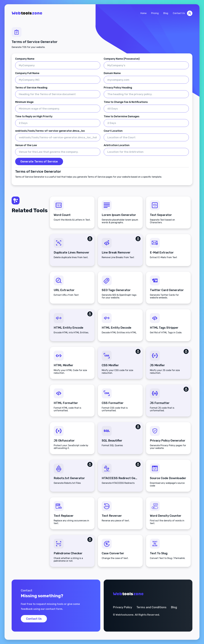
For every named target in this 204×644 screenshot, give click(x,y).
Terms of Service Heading (31, 88)
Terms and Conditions (151, 607)
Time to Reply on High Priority (34, 116)
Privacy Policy (122, 607)
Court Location (113, 131)
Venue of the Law (26, 145)
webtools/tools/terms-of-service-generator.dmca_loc (50, 131)
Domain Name (112, 73)
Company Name (25, 59)
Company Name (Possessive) (122, 59)
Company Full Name (27, 73)
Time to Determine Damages (122, 116)
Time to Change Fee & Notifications (126, 102)
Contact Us (179, 13)
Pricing (155, 13)
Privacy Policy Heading (118, 88)
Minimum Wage (24, 102)
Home (143, 13)
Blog (166, 13)
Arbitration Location (117, 145)
